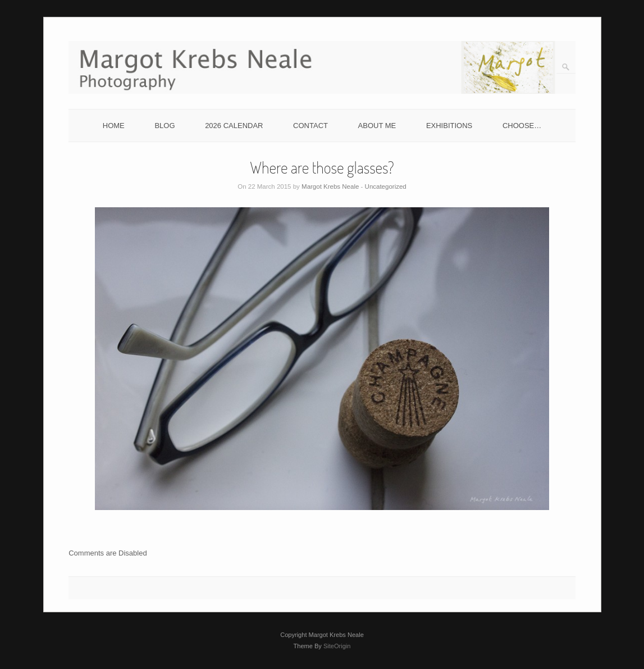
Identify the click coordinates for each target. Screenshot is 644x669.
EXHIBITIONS (449, 126)
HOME (114, 126)
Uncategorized (386, 186)
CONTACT (310, 126)
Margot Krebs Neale (330, 186)
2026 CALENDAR (234, 126)
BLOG (165, 126)
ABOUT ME (377, 126)
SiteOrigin (337, 646)
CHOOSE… (522, 126)
